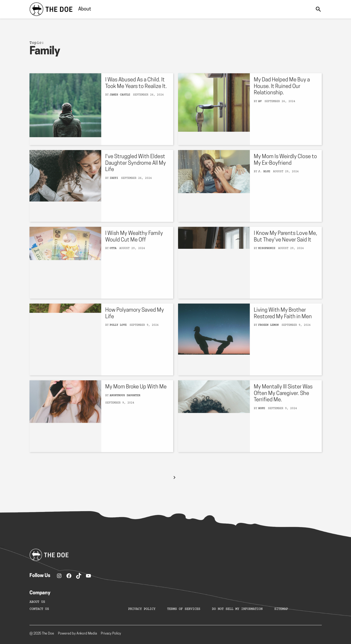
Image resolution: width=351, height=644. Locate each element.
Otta (113, 255)
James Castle (120, 102)
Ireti (114, 185)
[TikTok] (79, 576)
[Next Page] (174, 484)
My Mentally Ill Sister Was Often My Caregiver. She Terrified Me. (283, 401)
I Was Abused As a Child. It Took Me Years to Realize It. (136, 90)
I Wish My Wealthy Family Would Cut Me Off (134, 244)
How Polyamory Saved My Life (135, 321)
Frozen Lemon (268, 332)
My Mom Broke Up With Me (136, 394)
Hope (262, 415)
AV (260, 108)
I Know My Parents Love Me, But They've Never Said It (285, 244)
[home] (51, 9)
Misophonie (267, 255)
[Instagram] (59, 576)
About (85, 9)
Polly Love (118, 332)
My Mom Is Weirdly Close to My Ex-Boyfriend (285, 167)
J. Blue (264, 179)
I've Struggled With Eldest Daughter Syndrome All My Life (136, 170)
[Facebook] (69, 576)
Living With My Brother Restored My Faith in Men (283, 321)
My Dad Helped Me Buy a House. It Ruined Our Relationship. (282, 94)
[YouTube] (88, 576)
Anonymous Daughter (125, 403)
